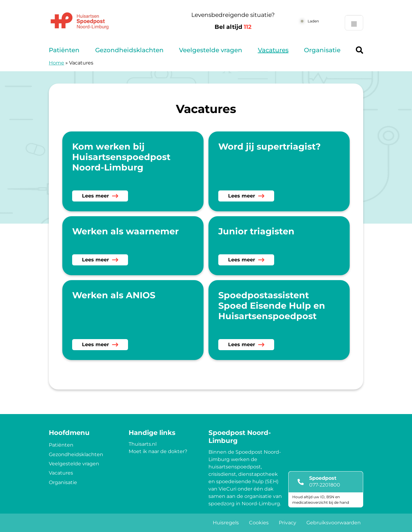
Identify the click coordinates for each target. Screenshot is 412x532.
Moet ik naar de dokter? (158, 451)
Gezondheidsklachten (129, 50)
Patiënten (64, 50)
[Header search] (360, 50)
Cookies (259, 523)
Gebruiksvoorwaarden (334, 523)
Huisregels (226, 523)
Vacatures (273, 50)
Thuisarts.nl (143, 444)
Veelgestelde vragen (211, 50)
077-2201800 (325, 485)
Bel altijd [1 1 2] (233, 27)
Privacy (288, 523)
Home (56, 63)
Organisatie (322, 50)
